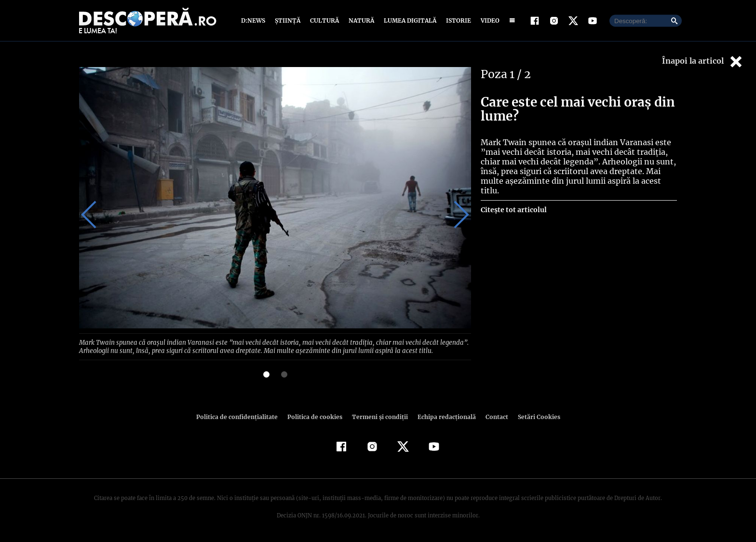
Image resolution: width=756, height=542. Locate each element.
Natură (360, 20)
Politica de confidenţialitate (241, 416)
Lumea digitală (408, 20)
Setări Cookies (534, 416)
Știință (288, 20)
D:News (255, 20)
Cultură (324, 20)
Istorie (457, 20)
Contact (493, 416)
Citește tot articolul (513, 210)
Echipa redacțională (444, 416)
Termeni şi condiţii (378, 416)
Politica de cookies (316, 416)
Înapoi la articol (703, 61)
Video (488, 20)
